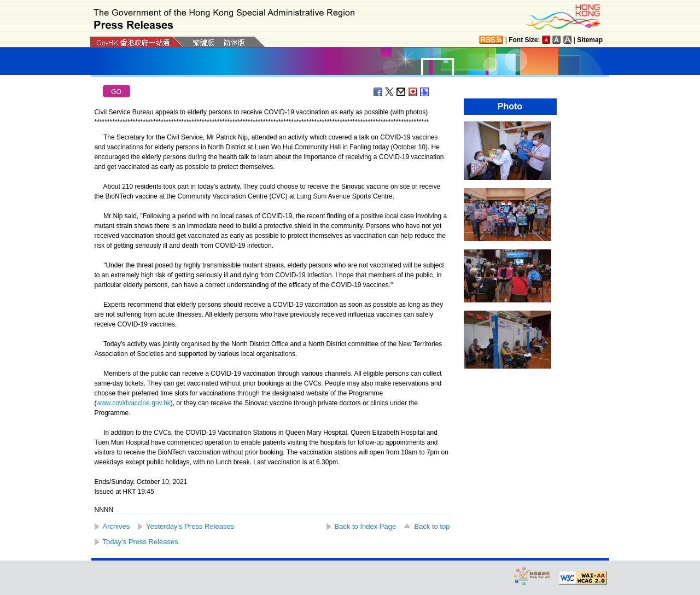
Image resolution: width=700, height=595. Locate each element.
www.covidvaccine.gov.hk (134, 403)
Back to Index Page (366, 526)
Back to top (432, 526)
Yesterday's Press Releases (190, 526)
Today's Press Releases (141, 542)
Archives (116, 526)
